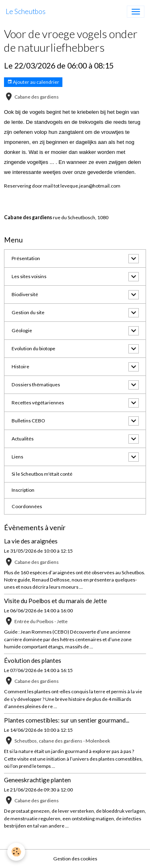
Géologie (22, 330)
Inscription (23, 490)
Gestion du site (28, 312)
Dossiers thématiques (36, 385)
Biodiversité (25, 294)
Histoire (20, 366)
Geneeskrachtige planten (37, 780)
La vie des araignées (31, 541)
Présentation (26, 258)
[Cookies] (16, 852)
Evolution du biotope (33, 348)
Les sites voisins (29, 276)
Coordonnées (27, 506)
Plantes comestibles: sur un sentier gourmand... (67, 720)
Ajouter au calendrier (33, 82)
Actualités (23, 439)
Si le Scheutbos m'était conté (42, 474)
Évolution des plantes (33, 660)
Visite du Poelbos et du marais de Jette (55, 601)
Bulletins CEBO (28, 421)
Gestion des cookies (75, 859)
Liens (17, 457)
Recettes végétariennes (38, 403)
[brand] (26, 12)
